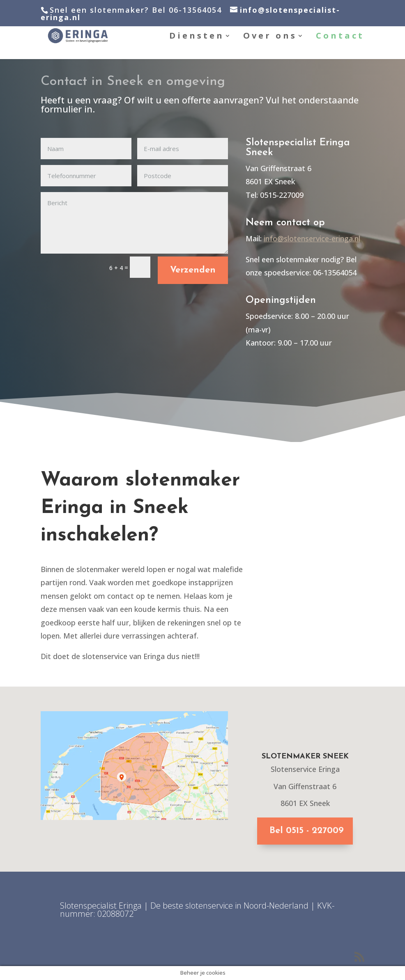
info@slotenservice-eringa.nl (312, 238)
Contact (340, 37)
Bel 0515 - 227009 (307, 831)
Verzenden (193, 270)
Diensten (197, 37)
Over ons (270, 37)
